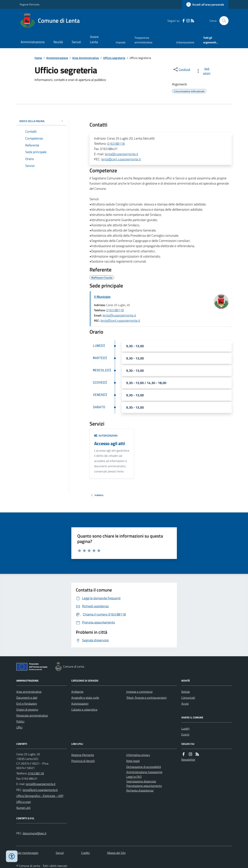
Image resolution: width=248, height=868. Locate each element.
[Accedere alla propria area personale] (205, 4)
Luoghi (185, 728)
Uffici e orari (24, 802)
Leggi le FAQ (134, 777)
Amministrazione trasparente (144, 772)
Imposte (121, 42)
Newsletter (188, 760)
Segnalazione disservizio (141, 781)
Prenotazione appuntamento (144, 786)
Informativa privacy (138, 755)
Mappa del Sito (116, 853)
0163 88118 (116, 144)
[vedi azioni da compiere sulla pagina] (204, 71)
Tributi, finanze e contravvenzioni (146, 698)
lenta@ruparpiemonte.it (121, 154)
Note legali (133, 761)
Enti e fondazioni (27, 704)
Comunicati (188, 698)
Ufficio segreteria (114, 58)
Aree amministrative (29, 692)
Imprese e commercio (139, 692)
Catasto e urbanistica (84, 709)
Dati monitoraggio (27, 853)
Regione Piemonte (30, 4)
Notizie (186, 692)
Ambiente (77, 692)
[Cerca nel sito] (222, 21)
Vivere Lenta (94, 39)
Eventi (185, 734)
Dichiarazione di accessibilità (144, 767)
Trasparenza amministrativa (143, 40)
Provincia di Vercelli (83, 761)
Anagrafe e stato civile (85, 698)
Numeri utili (23, 808)
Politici (20, 721)
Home (38, 58)
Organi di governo (27, 709)
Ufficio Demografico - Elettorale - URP (40, 796)
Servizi (76, 42)
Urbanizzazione (185, 42)
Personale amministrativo (32, 715)
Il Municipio (102, 297)
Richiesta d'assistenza (140, 790)
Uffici (19, 727)
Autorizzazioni (106, 435)
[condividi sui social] (181, 69)
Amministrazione (33, 42)
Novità (58, 42)
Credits (85, 853)
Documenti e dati (27, 698)
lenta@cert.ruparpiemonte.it (121, 159)
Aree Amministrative (86, 58)
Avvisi (185, 704)
